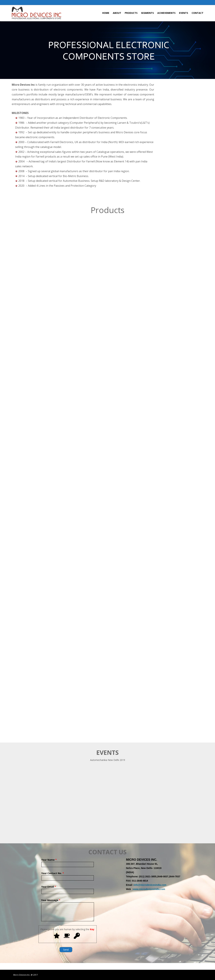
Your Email (68, 889)
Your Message (68, 902)
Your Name (68, 862)
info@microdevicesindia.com (150, 885)
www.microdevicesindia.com (149, 889)
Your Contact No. (68, 876)
